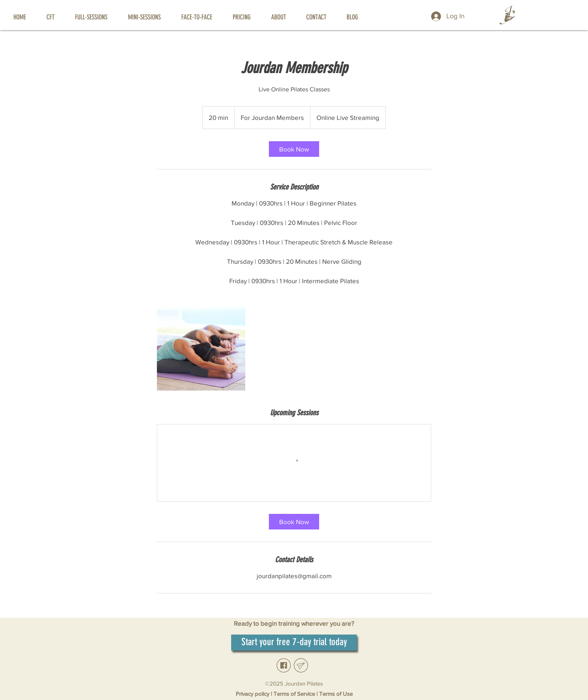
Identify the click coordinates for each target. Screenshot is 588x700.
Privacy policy (253, 694)
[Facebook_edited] (284, 665)
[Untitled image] (201, 346)
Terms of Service (294, 694)
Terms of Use (336, 694)
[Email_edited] (301, 665)
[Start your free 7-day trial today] (294, 643)
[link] (294, 149)
